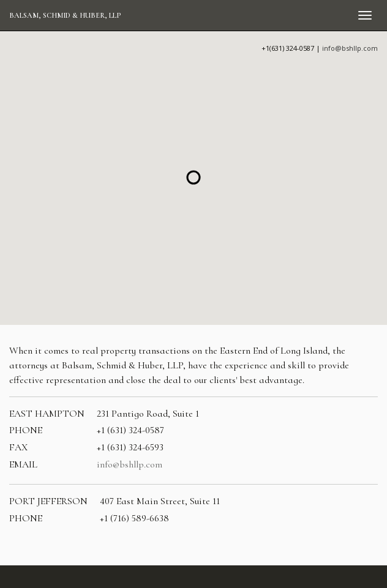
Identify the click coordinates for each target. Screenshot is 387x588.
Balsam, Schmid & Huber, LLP (65, 15)
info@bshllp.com (350, 48)
